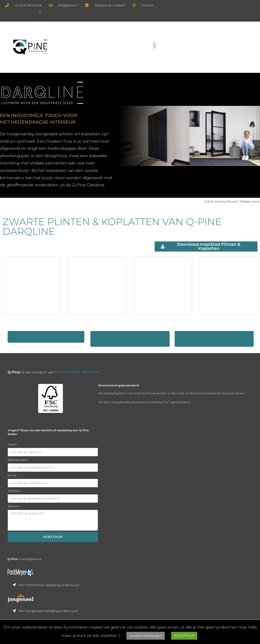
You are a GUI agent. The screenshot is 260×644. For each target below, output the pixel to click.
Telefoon (14, 498)
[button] (40, 12)
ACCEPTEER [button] (184, 636)
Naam (13, 452)
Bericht (14, 514)
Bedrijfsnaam (18, 467)
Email (12, 483)
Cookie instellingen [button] (146, 636)
